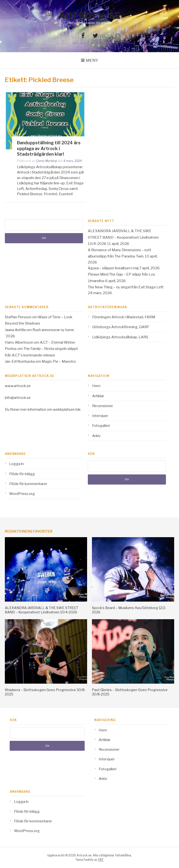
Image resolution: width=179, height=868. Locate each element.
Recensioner (103, 406)
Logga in (16, 464)
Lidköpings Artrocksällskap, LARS (120, 337)
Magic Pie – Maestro (59, 361)
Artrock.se (89, 16)
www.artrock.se (18, 386)
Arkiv (96, 436)
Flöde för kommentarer (28, 484)
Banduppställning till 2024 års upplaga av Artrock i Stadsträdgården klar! (49, 148)
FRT (101, 860)
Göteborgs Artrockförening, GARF (121, 327)
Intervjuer (100, 416)
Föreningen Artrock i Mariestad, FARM (124, 317)
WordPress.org (22, 494)
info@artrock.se (18, 398)
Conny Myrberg (46, 161)
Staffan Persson (18, 317)
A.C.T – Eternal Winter (58, 342)
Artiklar (98, 396)
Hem (96, 386)
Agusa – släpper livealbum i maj (113, 268)
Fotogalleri (101, 426)
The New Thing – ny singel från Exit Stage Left (126, 287)
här (78, 410)
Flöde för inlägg (22, 474)
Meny (92, 60)
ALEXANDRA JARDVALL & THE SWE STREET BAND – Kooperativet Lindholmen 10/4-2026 (123, 237)
